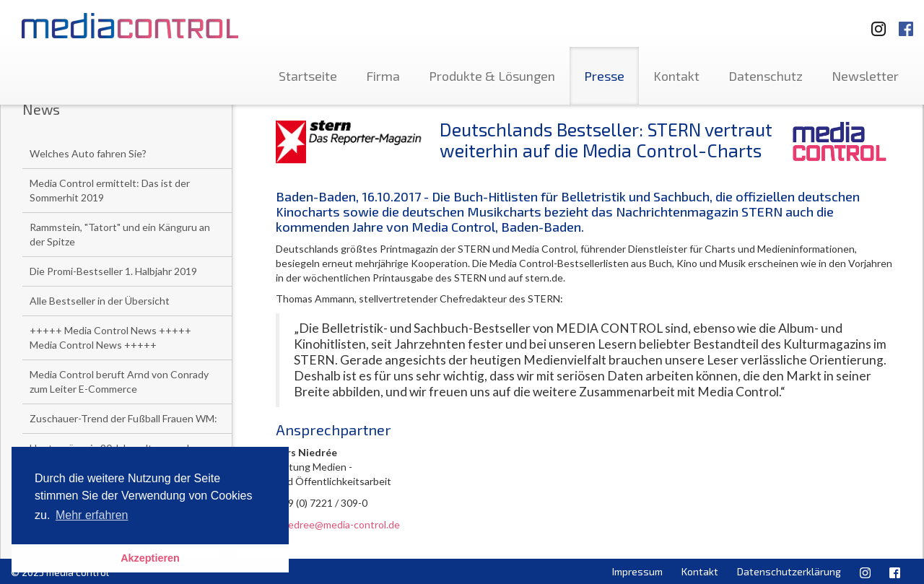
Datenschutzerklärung (789, 571)
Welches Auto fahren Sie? (88, 153)
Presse (604, 76)
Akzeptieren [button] (150, 558)
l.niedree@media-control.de (338, 524)
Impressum (637, 571)
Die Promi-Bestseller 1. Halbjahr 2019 (113, 271)
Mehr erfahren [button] (92, 515)
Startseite (308, 76)
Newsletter (865, 76)
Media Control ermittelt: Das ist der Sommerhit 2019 (110, 190)
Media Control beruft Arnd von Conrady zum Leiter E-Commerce (119, 382)
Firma (383, 76)
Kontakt (676, 76)
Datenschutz (766, 76)
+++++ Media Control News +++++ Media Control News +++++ (110, 337)
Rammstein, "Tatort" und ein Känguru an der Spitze (120, 234)
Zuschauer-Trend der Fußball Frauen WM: (123, 418)
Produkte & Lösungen (492, 76)
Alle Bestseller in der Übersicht (100, 301)
